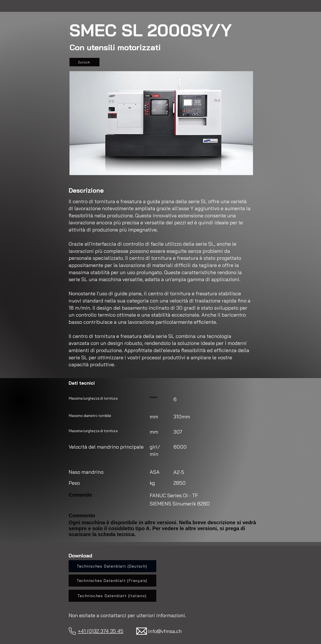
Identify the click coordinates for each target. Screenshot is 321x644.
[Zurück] (84, 62)
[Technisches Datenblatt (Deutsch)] (112, 566)
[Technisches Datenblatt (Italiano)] (112, 596)
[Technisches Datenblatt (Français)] (112, 581)
